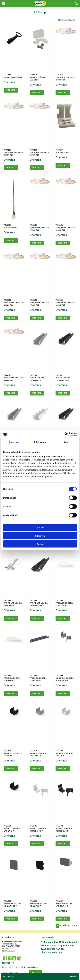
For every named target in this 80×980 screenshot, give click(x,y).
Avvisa (40, 544)
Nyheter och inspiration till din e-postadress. (20, 967)
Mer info (11, 90)
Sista (74, 925)
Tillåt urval (40, 536)
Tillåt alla (40, 528)
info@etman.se (8, 951)
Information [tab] (40, 442)
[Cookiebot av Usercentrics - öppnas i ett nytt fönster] (64, 434)
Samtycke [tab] (14, 442)
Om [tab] (66, 442)
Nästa (66, 925)
